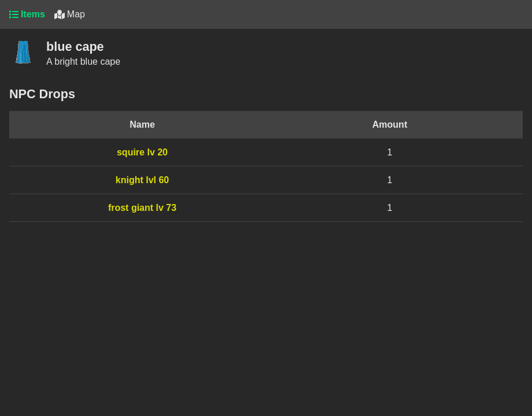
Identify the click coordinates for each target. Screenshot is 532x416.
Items (27, 14)
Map (70, 14)
